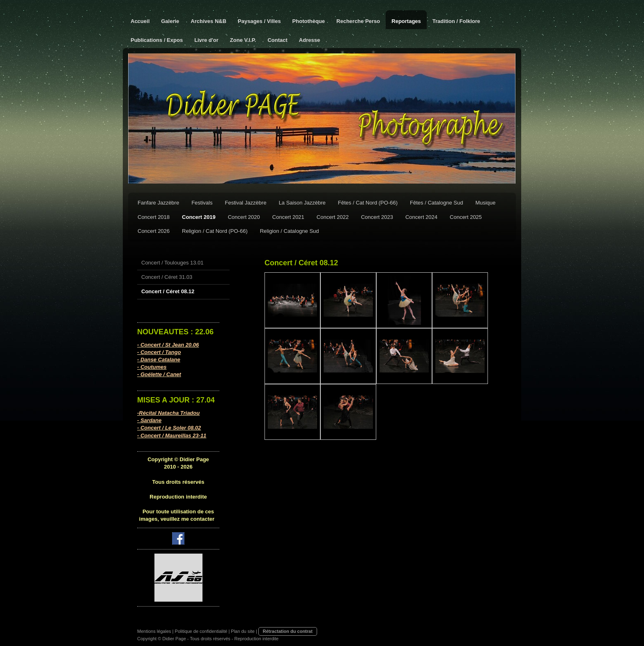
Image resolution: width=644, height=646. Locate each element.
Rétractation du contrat (288, 631)
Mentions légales (154, 631)
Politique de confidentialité (201, 631)
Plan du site (243, 631)
